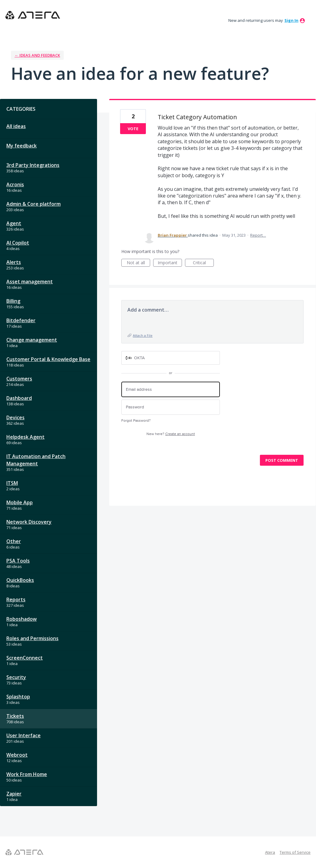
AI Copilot (18, 243)
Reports (16, 599)
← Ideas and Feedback (37, 55)
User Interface (24, 735)
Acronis (15, 184)
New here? (171, 434)
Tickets (15, 716)
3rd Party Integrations (33, 165)
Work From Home (27, 774)
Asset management (30, 282)
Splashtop (18, 697)
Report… (258, 235)
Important (170, 263)
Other (14, 541)
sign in (291, 20)
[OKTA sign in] (171, 358)
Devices (15, 417)
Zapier (14, 794)
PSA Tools (18, 561)
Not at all (139, 263)
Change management (32, 340)
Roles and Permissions (32, 638)
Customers (19, 379)
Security (16, 677)
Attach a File (143, 335)
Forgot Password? (136, 421)
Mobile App (20, 502)
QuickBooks (20, 580)
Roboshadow (22, 619)
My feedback (22, 146)
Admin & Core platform (34, 204)
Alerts (14, 262)
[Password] (171, 407)
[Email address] (171, 389)
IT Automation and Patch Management (36, 460)
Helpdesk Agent (25, 437)
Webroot (17, 755)
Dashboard (19, 398)
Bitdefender (21, 320)
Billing (13, 301)
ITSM (12, 483)
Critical (203, 263)
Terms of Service (295, 852)
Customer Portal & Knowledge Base (48, 359)
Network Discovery (29, 522)
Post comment (282, 460)
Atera (270, 852)
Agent (14, 223)
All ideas (16, 126)
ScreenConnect (25, 658)
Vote (133, 129)
